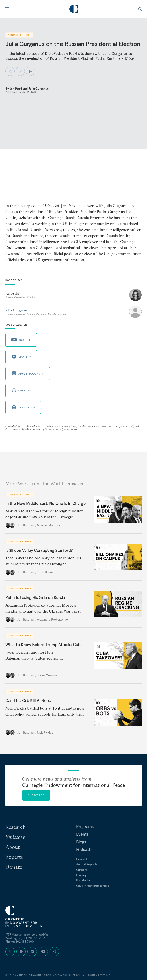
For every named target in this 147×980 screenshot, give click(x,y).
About (12, 847)
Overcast (22, 390)
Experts (14, 857)
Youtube (21, 340)
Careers (82, 870)
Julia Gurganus (38, 89)
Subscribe (36, 795)
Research (16, 827)
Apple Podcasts (28, 373)
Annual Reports (87, 864)
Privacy (81, 875)
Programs (85, 827)
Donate (14, 867)
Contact (82, 859)
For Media (83, 880)
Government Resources (93, 886)
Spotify (21, 357)
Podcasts (84, 849)
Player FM (23, 407)
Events (82, 834)
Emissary (15, 837)
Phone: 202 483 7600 (20, 942)
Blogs (81, 842)
